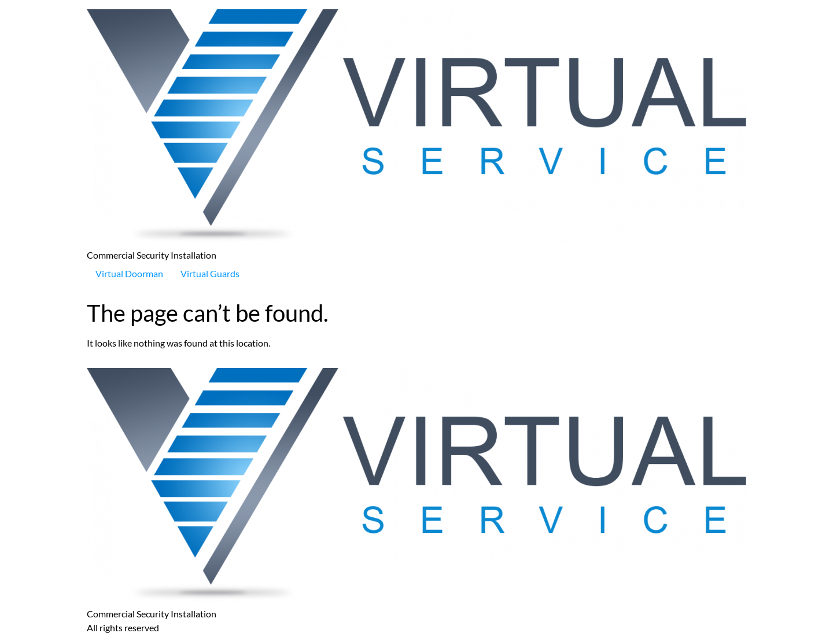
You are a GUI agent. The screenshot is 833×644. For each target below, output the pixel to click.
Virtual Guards (210, 273)
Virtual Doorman (129, 273)
